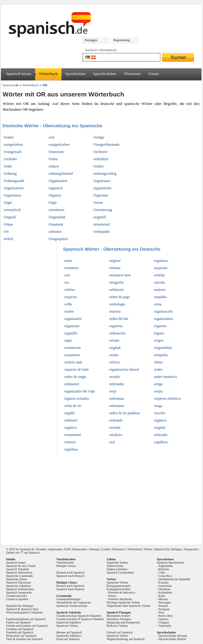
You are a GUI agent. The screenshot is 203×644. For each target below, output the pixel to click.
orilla (68, 304)
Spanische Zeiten (17, 579)
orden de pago (119, 297)
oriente (114, 340)
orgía (68, 340)
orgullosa (71, 449)
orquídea (160, 297)
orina (158, 304)
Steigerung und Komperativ (123, 622)
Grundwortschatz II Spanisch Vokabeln (80, 619)
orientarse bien (120, 275)
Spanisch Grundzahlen (120, 572)
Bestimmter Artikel (118, 616)
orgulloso (161, 442)
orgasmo (160, 326)
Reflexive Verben (117, 626)
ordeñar (160, 275)
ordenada (116, 420)
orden (158, 369)
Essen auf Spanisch (68, 639)
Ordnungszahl (14, 181)
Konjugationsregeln (119, 586)
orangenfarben (59, 145)
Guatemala (165, 586)
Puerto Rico (166, 616)
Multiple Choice (66, 566)
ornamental (101, 224)
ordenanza (116, 398)
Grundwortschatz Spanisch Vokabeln (79, 616)
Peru (161, 612)
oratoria (115, 311)
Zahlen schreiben (117, 569)
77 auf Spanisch (30, 553)
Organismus (12, 195)
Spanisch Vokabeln (18, 569)
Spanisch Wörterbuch (19, 572)
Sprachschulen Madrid (172, 639)
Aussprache (191, 549)
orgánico (71, 428)
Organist (55, 195)
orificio (114, 362)
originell (100, 217)
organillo (71, 333)
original (115, 348)
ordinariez (72, 384)
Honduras (164, 589)
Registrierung (122, 40)
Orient (98, 203)
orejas (158, 391)
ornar (68, 261)
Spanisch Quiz (30, 609)
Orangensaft (13, 152)
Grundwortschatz (17, 596)
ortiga (158, 384)
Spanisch (25, 549)
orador (69, 311)
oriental (115, 428)
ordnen (53, 166)
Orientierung (103, 210)
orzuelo (115, 377)
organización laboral (124, 369)
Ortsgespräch (58, 239)
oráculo (159, 282)
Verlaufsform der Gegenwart (74, 602)
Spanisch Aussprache (19, 592)
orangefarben (13, 145)
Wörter (148, 549)
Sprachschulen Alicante (173, 636)
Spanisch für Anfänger (168, 549)
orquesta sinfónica (167, 398)
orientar (115, 268)
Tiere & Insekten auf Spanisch (24, 639)
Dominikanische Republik (174, 579)
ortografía (116, 282)
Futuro (112, 596)
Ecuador (163, 582)
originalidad (163, 348)
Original (10, 217)
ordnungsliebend (61, 174)
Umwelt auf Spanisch (120, 632)
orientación (72, 348)
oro (67, 282)
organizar (161, 261)
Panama (163, 606)
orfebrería (116, 290)
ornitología (117, 304)
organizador (73, 319)
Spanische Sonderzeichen (72, 606)
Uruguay (164, 622)
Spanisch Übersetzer (18, 582)
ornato (114, 355)
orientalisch (12, 210)
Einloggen (91, 40)
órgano (159, 333)
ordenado (161, 435)
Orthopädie (101, 232)
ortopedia (161, 355)
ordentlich (101, 159)
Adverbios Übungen (119, 619)
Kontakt (41, 549)
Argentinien (166, 566)
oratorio (160, 290)
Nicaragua (165, 602)
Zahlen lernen (115, 566)
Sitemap (94, 549)
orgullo (69, 413)
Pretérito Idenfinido (120, 599)
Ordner (98, 166)
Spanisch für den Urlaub (21, 566)
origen (159, 340)
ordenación (117, 333)
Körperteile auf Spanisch (21, 636)
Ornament (56, 224)
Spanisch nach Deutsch (70, 576)
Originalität (57, 217)
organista (116, 326)
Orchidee (10, 159)
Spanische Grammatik (20, 576)
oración (159, 413)
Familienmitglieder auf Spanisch (26, 619)
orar (67, 275)
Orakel (9, 137)
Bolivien (164, 569)
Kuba (162, 596)
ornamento (72, 355)
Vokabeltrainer (65, 563)
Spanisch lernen (19, 74)
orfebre (70, 290)
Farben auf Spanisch (18, 622)
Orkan (8, 224)
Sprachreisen (75, 74)
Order (8, 166)
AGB (67, 549)
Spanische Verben (67, 626)
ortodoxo (116, 435)
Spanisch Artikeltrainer (20, 589)
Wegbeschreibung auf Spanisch (126, 639)
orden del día (119, 319)
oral (51, 137)
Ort (6, 232)
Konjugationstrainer (119, 589)
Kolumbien (165, 592)
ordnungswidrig (105, 174)
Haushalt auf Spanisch (20, 632)
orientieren (56, 210)
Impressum (55, 549)
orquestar (161, 268)
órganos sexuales (77, 398)
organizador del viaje (80, 391)
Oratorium (56, 152)
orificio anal (73, 362)
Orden (53, 159)
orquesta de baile (77, 369)
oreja (113, 391)
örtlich (8, 239)
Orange (99, 137)
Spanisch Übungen (119, 612)
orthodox (55, 232)
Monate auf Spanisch (69, 632)
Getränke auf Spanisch (20, 629)
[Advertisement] (102, 497)
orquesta (70, 297)
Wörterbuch (48, 74)
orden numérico (165, 377)
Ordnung (10, 174)
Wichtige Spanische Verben (123, 602)
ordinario (71, 420)
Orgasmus (101, 195)
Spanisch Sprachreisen (170, 563)
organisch (55, 188)
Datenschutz (80, 549)
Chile (162, 572)
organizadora (163, 319)
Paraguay (164, 609)
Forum (153, 74)
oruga (158, 406)
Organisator (102, 181)
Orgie (53, 203)
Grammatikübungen (68, 599)
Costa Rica (165, 576)
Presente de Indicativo (122, 592)
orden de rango (75, 377)
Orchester (100, 152)
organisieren (102, 188)
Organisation (58, 181)
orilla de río (73, 406)
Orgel (8, 203)
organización (163, 311)
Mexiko (163, 599)
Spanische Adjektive (18, 586)
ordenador (116, 384)
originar (115, 261)
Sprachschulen (105, 74)
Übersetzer (132, 74)
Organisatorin (14, 188)
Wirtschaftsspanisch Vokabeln (24, 612)
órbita (158, 362)
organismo (72, 326)
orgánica (160, 420)
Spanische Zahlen (117, 563)
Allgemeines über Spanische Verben (129, 606)
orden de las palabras (124, 413)
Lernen (106, 549)
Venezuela (165, 626)
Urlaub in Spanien (17, 599)
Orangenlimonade (106, 145)
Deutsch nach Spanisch (70, 572)
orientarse (71, 268)
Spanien (163, 619)
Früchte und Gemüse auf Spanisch (27, 626)
